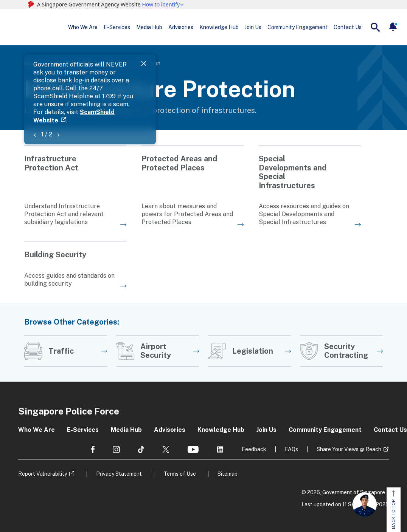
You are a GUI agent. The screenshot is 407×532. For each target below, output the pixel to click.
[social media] (93, 449)
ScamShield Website (325, 73)
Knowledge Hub (219, 27)
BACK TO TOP (393, 510)
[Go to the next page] (75, 186)
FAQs (291, 449)
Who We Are (83, 27)
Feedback (254, 449)
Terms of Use (180, 474)
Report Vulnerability (43, 474)
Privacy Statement (119, 474)
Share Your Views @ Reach (349, 449)
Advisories (181, 27)
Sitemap (228, 474)
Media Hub (149, 27)
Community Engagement (297, 27)
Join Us (253, 27)
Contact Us (348, 27)
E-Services (117, 27)
